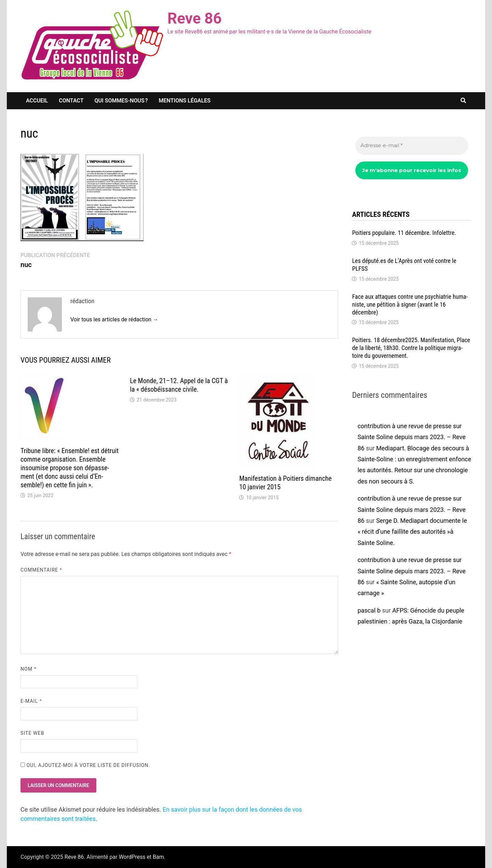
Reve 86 (195, 18)
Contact (71, 101)
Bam (158, 857)
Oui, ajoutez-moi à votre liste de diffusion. (85, 765)
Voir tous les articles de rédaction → (114, 319)
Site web (32, 733)
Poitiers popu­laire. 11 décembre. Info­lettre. (404, 233)
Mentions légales (185, 101)
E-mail (31, 701)
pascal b (369, 610)
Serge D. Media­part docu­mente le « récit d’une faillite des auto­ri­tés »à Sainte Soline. (412, 532)
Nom (29, 669)
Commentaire (41, 570)
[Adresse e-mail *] (412, 146)
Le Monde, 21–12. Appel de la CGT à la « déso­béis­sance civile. (179, 385)
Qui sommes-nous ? (121, 101)
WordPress (132, 857)
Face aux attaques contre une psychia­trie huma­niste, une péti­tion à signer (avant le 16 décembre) (410, 304)
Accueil (37, 101)
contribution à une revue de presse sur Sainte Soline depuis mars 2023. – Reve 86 (411, 437)
